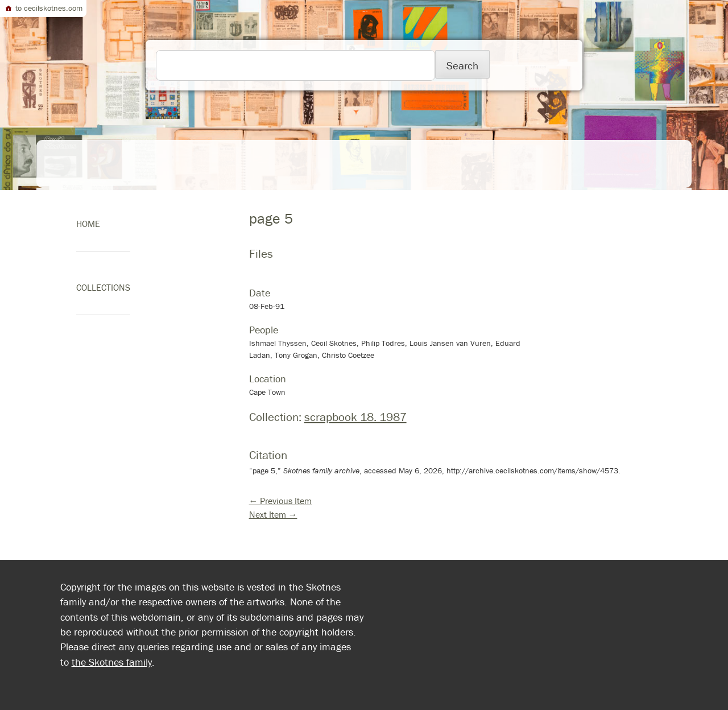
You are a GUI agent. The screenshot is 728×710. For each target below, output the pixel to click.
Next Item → (273, 514)
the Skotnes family (112, 662)
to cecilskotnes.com (43, 8)
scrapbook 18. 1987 (355, 417)
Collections (103, 287)
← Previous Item (281, 501)
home (88, 224)
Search (462, 65)
